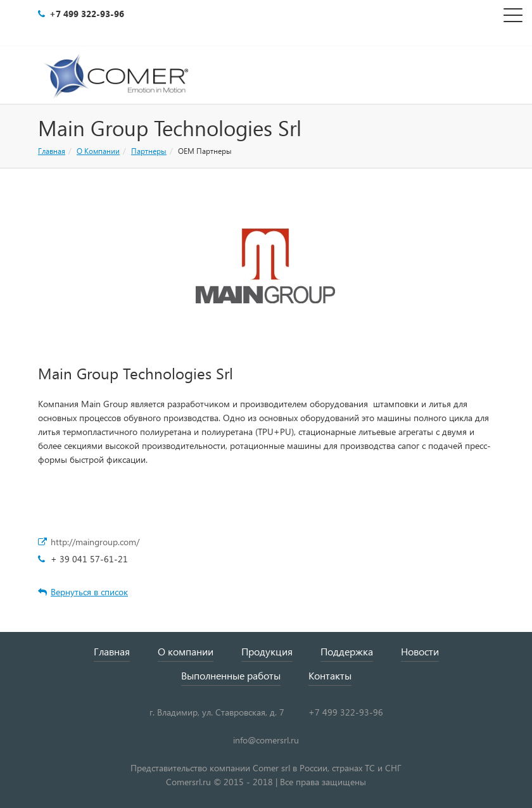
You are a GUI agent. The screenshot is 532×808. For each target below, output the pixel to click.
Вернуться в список (83, 592)
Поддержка (347, 651)
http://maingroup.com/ (95, 542)
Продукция (267, 651)
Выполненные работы (231, 675)
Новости (420, 651)
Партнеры (149, 151)
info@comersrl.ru (266, 740)
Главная (52, 151)
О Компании (98, 151)
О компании (186, 651)
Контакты (330, 675)
